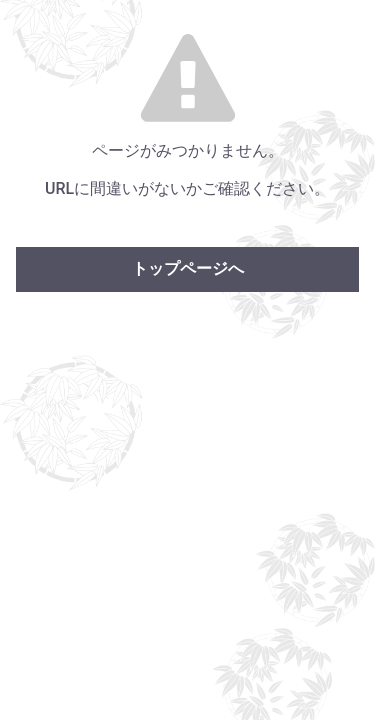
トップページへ (188, 268)
